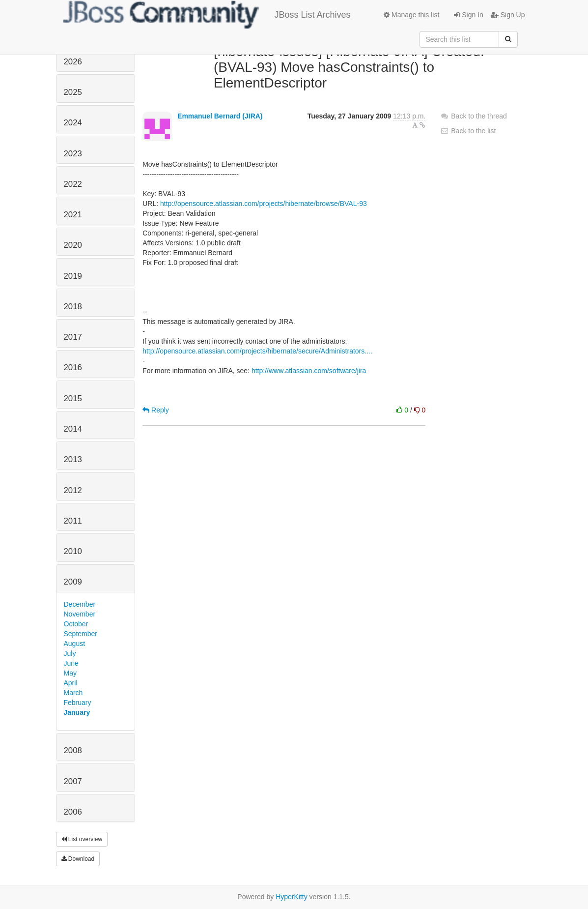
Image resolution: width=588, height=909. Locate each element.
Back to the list (468, 131)
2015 (73, 398)
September (81, 634)
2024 (73, 123)
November (80, 614)
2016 (73, 367)
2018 (73, 307)
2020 (73, 245)
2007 (73, 781)
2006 (73, 812)
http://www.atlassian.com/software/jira (309, 371)
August (75, 644)
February (78, 703)
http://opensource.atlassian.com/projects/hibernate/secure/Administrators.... (257, 351)
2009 (73, 582)
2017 (73, 337)
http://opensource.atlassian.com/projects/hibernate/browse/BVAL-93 (264, 204)
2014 (73, 429)
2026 (73, 62)
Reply (156, 410)
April (71, 683)
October (76, 624)
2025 (73, 92)
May (70, 673)
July (70, 653)
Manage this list (411, 15)
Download (78, 859)
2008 (73, 750)
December (80, 604)
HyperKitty (292, 897)
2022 (73, 184)
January (77, 712)
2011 (73, 521)
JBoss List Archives (207, 15)
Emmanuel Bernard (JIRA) (220, 116)
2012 (73, 490)
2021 (73, 215)
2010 (73, 551)
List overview (82, 839)
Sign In (468, 15)
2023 (73, 154)
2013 (73, 459)
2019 (73, 276)
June (71, 663)
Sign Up (508, 15)
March (73, 693)
